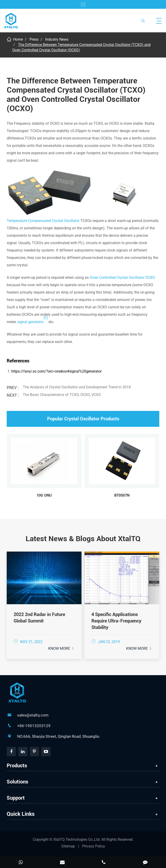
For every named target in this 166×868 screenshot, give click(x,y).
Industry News (57, 39)
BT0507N (122, 495)
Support (16, 798)
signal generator (30, 322)
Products (17, 766)
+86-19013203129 (34, 726)
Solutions (17, 782)
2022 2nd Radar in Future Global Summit (39, 618)
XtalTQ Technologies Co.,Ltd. (77, 839)
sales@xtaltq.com (33, 715)
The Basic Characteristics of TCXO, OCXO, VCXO (62, 393)
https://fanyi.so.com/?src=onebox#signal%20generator (56, 371)
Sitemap (68, 846)
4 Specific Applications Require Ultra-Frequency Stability (116, 621)
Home (18, 39)
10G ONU (44, 495)
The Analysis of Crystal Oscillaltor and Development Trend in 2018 (77, 386)
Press (34, 39)
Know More (61, 648)
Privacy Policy (94, 846)
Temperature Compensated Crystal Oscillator (43, 221)
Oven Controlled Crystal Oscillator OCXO (122, 278)
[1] (46, 318)
